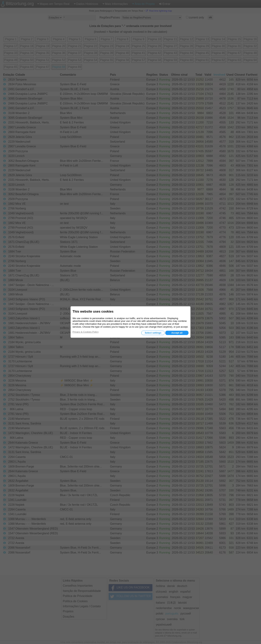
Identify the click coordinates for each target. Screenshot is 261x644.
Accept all (177, 333)
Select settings (153, 333)
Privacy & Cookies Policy (86, 332)
